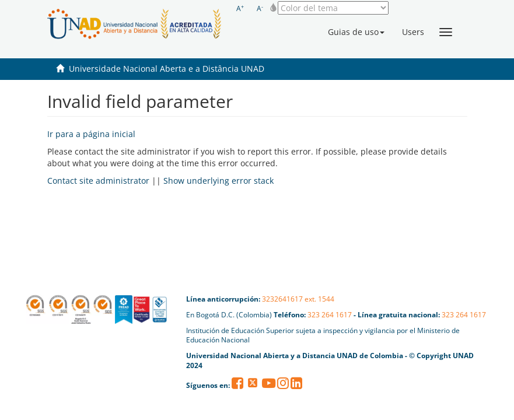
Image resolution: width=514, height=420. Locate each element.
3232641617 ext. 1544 (298, 299)
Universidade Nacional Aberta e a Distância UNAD (167, 69)
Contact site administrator (98, 181)
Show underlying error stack (218, 181)
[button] (356, 32)
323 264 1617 (330, 315)
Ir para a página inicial (91, 134)
